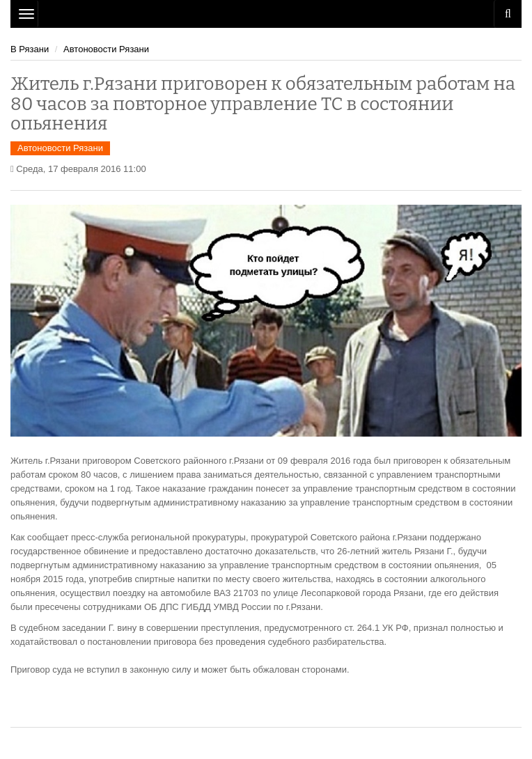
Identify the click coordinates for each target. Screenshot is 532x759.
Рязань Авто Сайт (266, 14)
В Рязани (30, 49)
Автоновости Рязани (106, 49)
